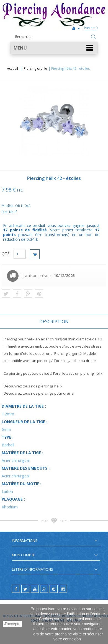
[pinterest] (54, 589)
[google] (44, 589)
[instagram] (63, 589)
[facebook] (16, 589)
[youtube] (35, 589)
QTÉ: (6, 254)
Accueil (12, 68)
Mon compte (24, 555)
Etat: (5, 212)
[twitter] (25, 589)
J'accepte (12, 624)
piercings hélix (50, 386)
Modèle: (8, 206)
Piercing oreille (35, 68)
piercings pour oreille (56, 393)
